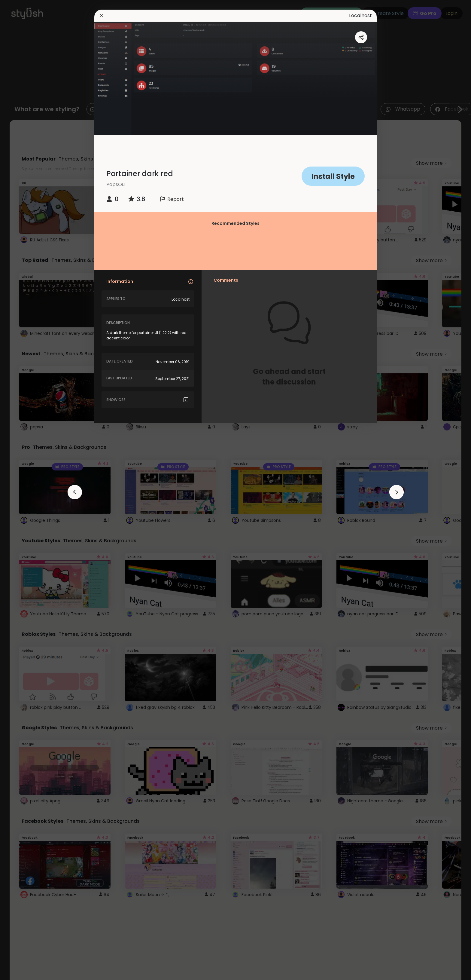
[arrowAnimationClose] (75, 492)
